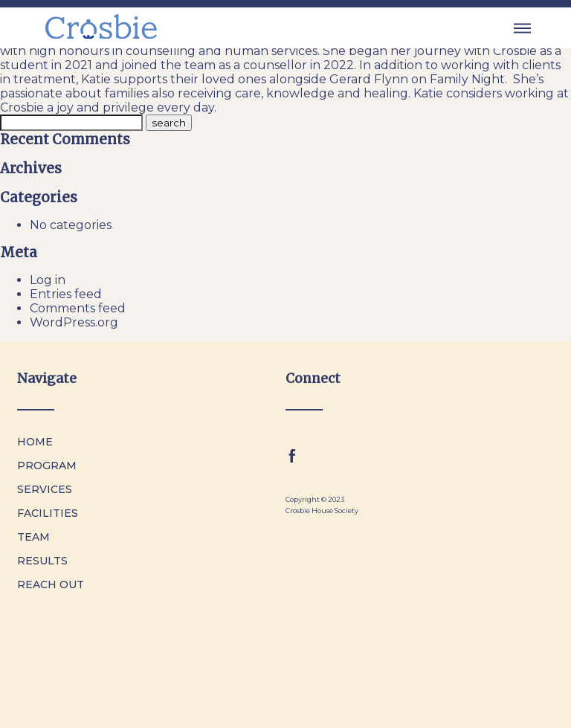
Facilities (48, 513)
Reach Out (51, 584)
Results (42, 561)
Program (47, 466)
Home (35, 442)
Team (33, 537)
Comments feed (78, 308)
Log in (48, 280)
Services (45, 489)
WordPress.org (74, 322)
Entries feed (66, 294)
